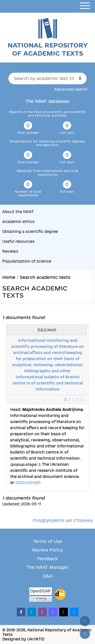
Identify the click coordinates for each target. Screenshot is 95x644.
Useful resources (18, 241)
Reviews (10, 251)
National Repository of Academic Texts (48, 49)
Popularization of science (27, 261)
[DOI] (60, 594)
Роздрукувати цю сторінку (63, 520)
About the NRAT (18, 212)
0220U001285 (28, 483)
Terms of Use (48, 541)
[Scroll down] (85, 634)
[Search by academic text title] (48, 78)
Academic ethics (18, 222)
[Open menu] (85, 6)
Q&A (48, 576)
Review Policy (48, 550)
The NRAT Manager (48, 567)
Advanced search (71, 89)
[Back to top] (85, 621)
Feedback (48, 559)
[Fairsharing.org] (41, 599)
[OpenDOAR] (41, 592)
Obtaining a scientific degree (30, 231)
